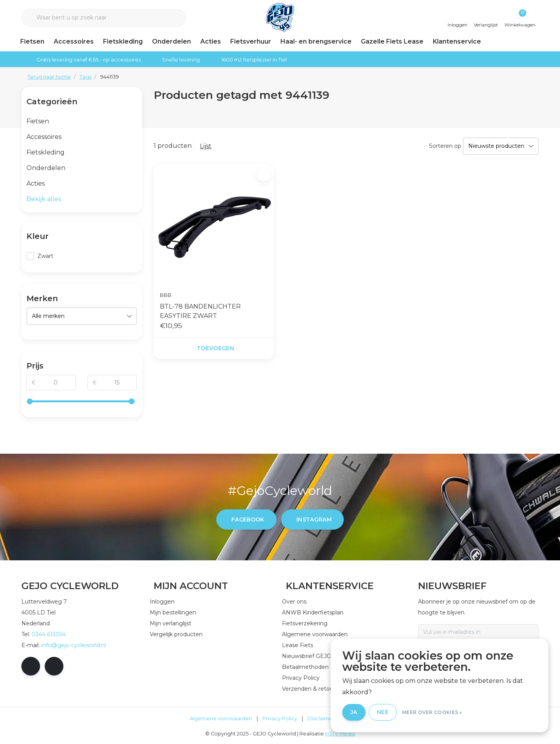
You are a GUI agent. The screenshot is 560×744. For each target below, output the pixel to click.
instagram (314, 519)
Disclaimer (321, 719)
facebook (248, 519)
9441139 (110, 77)
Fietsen (32, 41)
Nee (383, 712)
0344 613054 (49, 634)
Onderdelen (171, 41)
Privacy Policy (280, 719)
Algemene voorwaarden (221, 719)
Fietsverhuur (251, 41)
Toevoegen (215, 348)
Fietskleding (123, 41)
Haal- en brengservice (316, 41)
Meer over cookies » (432, 712)
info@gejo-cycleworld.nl (73, 645)
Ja (354, 712)
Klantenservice (457, 41)
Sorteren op (445, 146)
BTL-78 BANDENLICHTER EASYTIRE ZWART (200, 311)
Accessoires (74, 41)
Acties (211, 41)
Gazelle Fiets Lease (392, 41)
